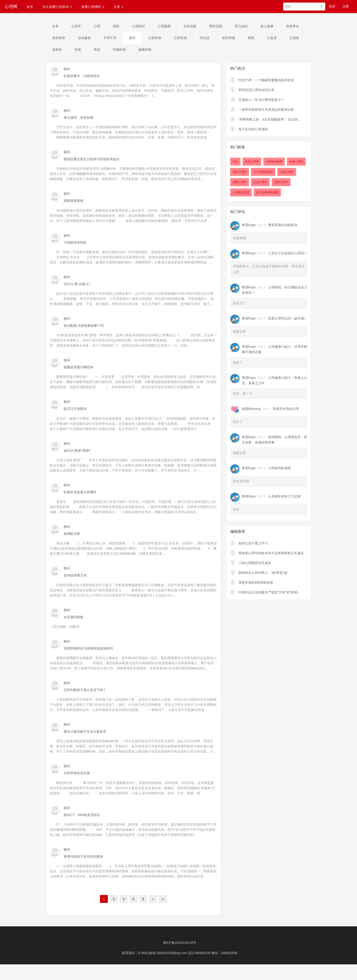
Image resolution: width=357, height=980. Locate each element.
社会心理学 (260, 184)
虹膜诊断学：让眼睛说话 (82, 77)
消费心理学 (240, 184)
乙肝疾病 (215, 39)
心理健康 (172, 26)
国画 (121, 26)
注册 (346, 6)
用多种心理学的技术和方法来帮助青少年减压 (271, 554)
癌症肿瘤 (266, 39)
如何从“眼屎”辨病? (77, 454)
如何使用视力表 (75, 579)
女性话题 (199, 26)
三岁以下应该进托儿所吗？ (288, 255)
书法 (235, 163)
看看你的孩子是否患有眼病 (83, 861)
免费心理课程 (93, 7)
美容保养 (86, 39)
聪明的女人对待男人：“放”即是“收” (263, 574)
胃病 (290, 39)
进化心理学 (240, 173)
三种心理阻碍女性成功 (255, 564)
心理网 (11, 7)
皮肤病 (105, 51)
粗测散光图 (72, 537)
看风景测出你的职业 (283, 226)
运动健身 (113, 39)
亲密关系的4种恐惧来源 (256, 584)
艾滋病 (81, 51)
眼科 (164, 39)
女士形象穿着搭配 (267, 194)
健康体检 (199, 51)
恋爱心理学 (281, 184)
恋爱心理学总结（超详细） (288, 320)
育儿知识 (253, 26)
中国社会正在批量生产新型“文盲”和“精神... (269, 594)
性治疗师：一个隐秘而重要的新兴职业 (266, 82)
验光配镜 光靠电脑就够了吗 (84, 328)
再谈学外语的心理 (286, 410)
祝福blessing (251, 410)
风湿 (148, 51)
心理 (100, 26)
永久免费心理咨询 (57, 7)
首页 (30, 7)
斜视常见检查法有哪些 (80, 495)
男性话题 (226, 26)
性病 (127, 51)
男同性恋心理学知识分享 (256, 92)
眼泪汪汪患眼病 (75, 412)
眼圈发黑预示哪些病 (78, 370)
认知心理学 (287, 173)
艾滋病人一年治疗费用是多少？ (261, 101)
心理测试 (145, 26)
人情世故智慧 (241, 194)
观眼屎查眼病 (74, 203)
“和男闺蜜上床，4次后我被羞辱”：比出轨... (270, 121)
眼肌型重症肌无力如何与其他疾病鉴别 (92, 161)
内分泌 (241, 39)
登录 (332, 6)
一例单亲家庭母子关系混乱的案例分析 (266, 111)
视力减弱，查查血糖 (78, 119)
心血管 (58, 51)
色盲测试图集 (74, 621)
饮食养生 (59, 39)
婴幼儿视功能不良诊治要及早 (85, 736)
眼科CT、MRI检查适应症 (82, 820)
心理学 (78, 26)
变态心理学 (252, 163)
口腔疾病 (188, 39)
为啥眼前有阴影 (75, 245)
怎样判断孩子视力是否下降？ (85, 694)
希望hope (249, 226)
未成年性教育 (274, 163)
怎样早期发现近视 (77, 778)
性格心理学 (296, 163)
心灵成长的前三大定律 (284, 498)
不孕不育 (141, 39)
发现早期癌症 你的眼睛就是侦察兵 (89, 652)
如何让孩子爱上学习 (253, 545)
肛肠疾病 (172, 51)
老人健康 (280, 26)
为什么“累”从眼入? (77, 286)
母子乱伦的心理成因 (253, 131)
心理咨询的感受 (279, 469)
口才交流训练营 (263, 173)
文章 (118, 7)
